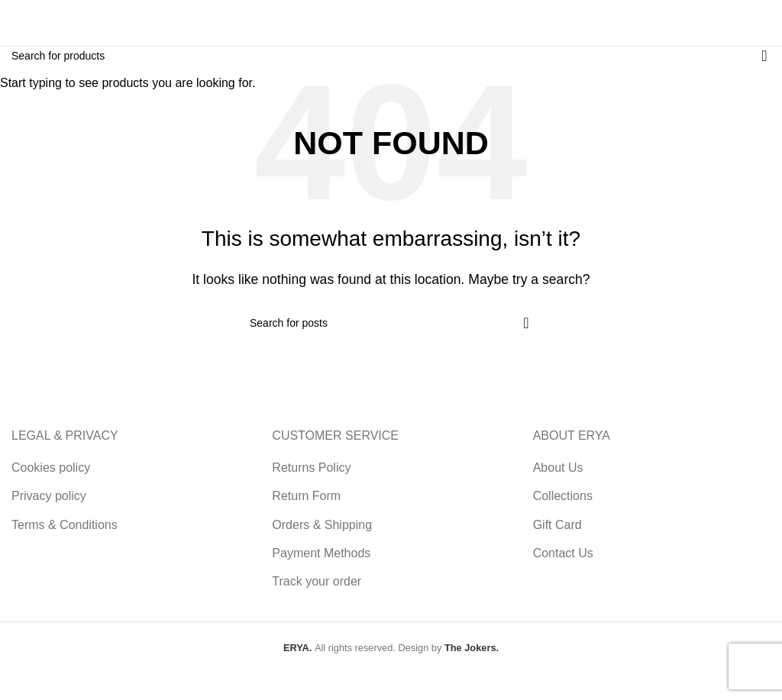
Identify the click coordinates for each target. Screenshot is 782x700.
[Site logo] (50, 22)
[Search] (616, 23)
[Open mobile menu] (756, 23)
